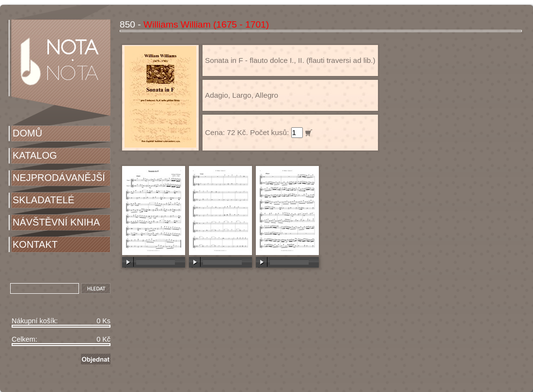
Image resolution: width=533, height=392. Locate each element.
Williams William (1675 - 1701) (206, 24)
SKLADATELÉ (43, 200)
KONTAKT (35, 244)
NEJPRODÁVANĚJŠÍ (59, 178)
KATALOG (35, 155)
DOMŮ (27, 133)
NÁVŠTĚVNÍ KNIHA (56, 222)
